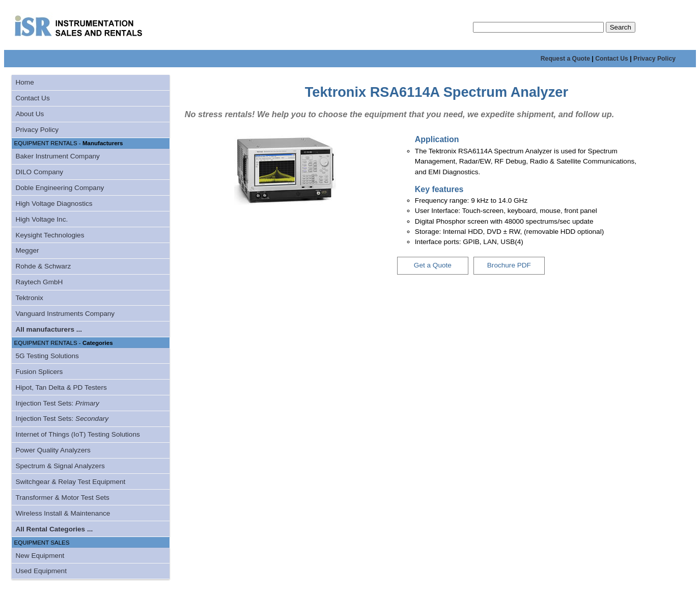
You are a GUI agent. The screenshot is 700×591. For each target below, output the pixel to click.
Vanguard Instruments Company (65, 314)
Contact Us (612, 59)
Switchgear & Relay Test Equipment (70, 482)
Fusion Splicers (39, 372)
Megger (27, 250)
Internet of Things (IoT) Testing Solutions (77, 434)
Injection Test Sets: (57, 403)
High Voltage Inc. (41, 219)
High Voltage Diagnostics (54, 204)
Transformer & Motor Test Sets (62, 498)
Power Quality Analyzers (53, 450)
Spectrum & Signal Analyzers (60, 466)
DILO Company (39, 172)
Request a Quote (565, 59)
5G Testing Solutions (47, 356)
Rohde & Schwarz (43, 266)
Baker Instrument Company (57, 156)
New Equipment (40, 556)
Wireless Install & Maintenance (63, 513)
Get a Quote (433, 265)
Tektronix (29, 298)
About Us (30, 114)
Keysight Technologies (50, 235)
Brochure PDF (509, 265)
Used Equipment (41, 571)
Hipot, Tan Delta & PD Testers (61, 387)
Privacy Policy (654, 59)
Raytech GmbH (39, 282)
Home (24, 82)
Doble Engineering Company (60, 188)
